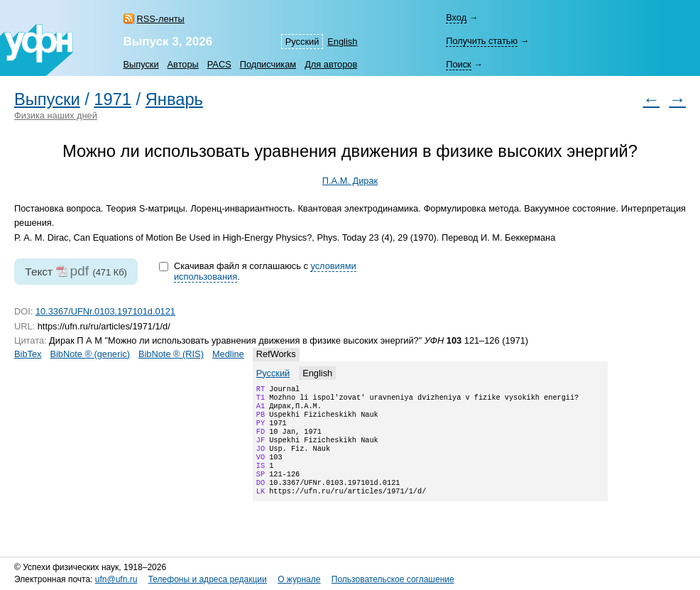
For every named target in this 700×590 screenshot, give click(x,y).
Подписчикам (268, 64)
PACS (219, 64)
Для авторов (331, 64)
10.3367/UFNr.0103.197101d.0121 (105, 311)
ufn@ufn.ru (116, 579)
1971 (113, 99)
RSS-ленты (161, 19)
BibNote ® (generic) (90, 354)
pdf (79, 271)
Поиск (458, 64)
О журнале (299, 579)
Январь (174, 99)
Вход (456, 17)
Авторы (183, 64)
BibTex (28, 354)
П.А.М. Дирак (350, 181)
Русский (302, 42)
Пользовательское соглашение (393, 579)
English (342, 42)
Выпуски (141, 64)
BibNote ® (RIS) (171, 354)
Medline (228, 354)
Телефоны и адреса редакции (208, 579)
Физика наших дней (56, 115)
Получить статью (482, 41)
